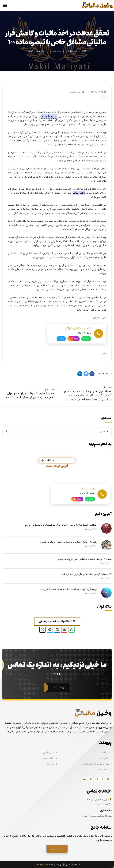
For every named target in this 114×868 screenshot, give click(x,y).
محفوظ (43, 864)
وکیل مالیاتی (75, 92)
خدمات (106, 753)
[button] (57, 622)
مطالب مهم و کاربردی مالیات (96, 764)
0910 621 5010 (88, 498)
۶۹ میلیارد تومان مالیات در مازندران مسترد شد (87, 574)
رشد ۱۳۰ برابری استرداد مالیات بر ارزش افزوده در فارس (69, 542)
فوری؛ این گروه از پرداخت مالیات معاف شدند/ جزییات (69, 589)
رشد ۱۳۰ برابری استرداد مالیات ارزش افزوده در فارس (84, 559)
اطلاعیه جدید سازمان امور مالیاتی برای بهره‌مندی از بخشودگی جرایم (61, 525)
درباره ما (51, 764)
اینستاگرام (74, 343)
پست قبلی (107, 387)
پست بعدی (50, 390)
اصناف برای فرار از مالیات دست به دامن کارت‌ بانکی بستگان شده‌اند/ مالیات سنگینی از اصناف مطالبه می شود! (87, 396)
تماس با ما (104, 758)
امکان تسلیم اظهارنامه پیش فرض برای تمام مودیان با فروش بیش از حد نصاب (30, 396)
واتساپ (86, 343)
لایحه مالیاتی (103, 770)
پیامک (61, 343)
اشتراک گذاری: (105, 374)
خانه (84, 51)
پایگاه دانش (49, 758)
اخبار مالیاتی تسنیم (36, 51)
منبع (104, 354)
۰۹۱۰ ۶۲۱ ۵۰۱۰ (84, 338)
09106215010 (102, 805)
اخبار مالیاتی (72, 51)
